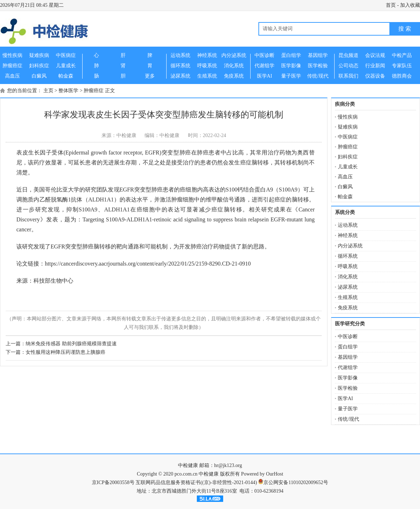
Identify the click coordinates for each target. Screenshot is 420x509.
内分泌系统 (350, 246)
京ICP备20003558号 (113, 482)
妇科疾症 (348, 157)
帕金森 (345, 197)
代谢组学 (348, 368)
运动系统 (348, 225)
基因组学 (348, 357)
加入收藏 (410, 5)
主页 (48, 91)
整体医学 (68, 91)
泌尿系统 (348, 287)
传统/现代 (348, 419)
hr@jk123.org (228, 465)
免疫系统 (348, 308)
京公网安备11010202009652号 (296, 482)
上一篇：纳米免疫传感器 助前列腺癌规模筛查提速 (61, 344)
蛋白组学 (348, 347)
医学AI (345, 398)
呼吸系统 (348, 266)
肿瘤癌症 (94, 91)
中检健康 (188, 465)
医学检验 (348, 388)
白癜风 (345, 187)
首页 (391, 5)
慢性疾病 (348, 117)
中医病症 (348, 137)
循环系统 (348, 256)
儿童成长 (348, 167)
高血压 (345, 177)
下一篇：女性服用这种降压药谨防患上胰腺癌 (56, 352)
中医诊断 (348, 337)
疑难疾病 (348, 127)
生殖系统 (348, 297)
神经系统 (348, 235)
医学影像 (348, 378)
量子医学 (348, 409)
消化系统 (348, 277)
